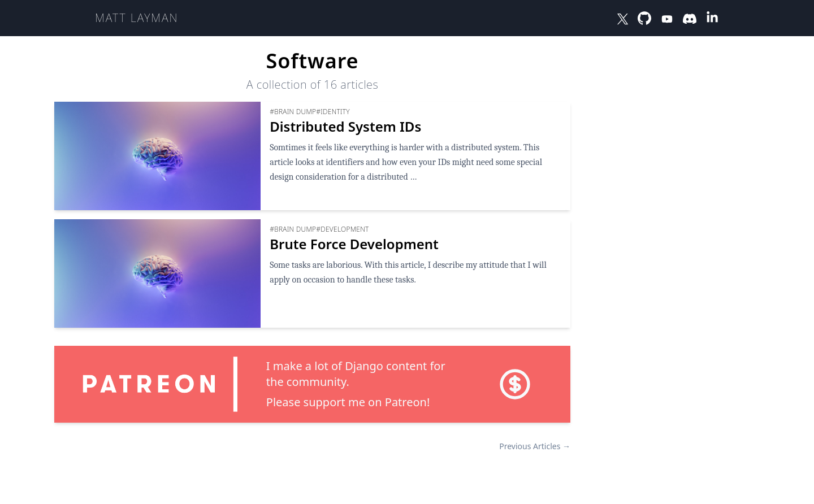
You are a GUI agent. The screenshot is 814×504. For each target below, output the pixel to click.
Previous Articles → (535, 446)
